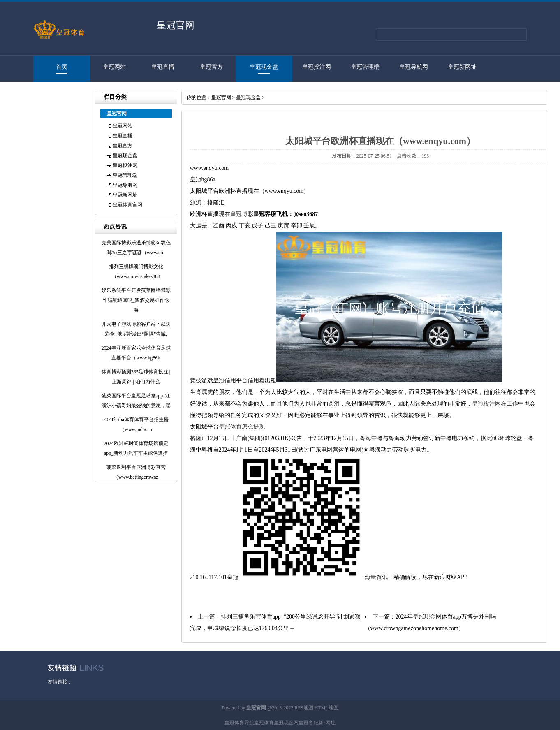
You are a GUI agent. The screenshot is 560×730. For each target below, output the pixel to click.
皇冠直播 (163, 67)
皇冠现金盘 (264, 67)
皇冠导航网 (414, 67)
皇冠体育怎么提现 (242, 427)
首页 (62, 67)
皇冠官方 (211, 67)
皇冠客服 (308, 723)
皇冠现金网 (286, 723)
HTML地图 (326, 708)
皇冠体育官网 (58, 93)
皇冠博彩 (242, 214)
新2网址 (327, 723)
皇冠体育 (264, 723)
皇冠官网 (221, 97)
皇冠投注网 (317, 67)
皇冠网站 (114, 67)
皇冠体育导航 (239, 723)
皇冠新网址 (462, 67)
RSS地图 (304, 708)
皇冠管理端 (365, 67)
